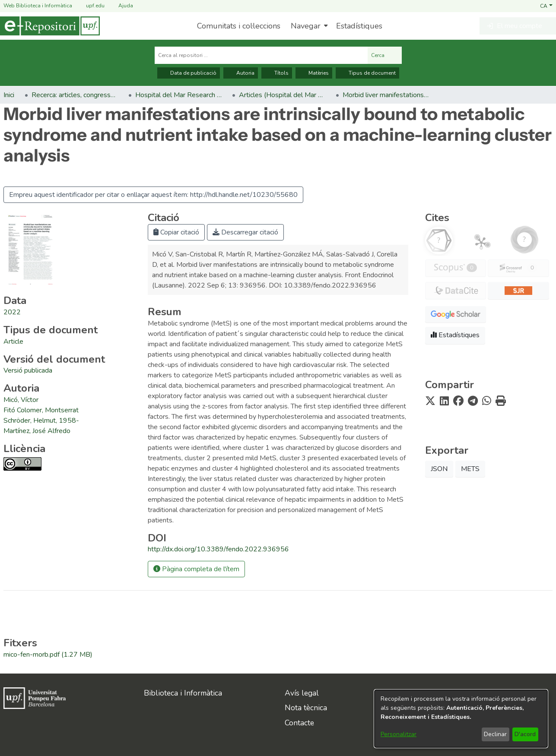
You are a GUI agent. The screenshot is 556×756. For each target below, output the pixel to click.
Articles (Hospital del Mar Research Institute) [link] (282, 95)
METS (470, 469)
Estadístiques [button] (455, 335)
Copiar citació (176, 232)
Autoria (241, 73)
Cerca (385, 55)
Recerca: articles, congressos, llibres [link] (75, 95)
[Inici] (50, 26)
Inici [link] (9, 95)
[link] (13, 342)
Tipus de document (367, 73)
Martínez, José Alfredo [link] (37, 431)
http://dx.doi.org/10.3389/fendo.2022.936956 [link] (218, 549)
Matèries (314, 73)
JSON (439, 469)
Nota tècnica (306, 708)
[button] (546, 6)
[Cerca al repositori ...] (261, 55)
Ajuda (121, 6)
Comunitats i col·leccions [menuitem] (239, 26)
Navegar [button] (306, 26)
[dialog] (461, 719)
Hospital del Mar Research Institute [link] (178, 95)
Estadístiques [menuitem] (359, 26)
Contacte (299, 723)
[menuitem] (308, 26)
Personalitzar (399, 734)
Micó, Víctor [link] (21, 400)
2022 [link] (12, 312)
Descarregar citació (245, 232)
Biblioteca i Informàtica (183, 693)
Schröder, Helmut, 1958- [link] (41, 421)
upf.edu (90, 6)
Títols (277, 73)
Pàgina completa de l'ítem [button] (196, 569)
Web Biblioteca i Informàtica (38, 6)
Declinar (495, 734)
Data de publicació (189, 73)
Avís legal (302, 693)
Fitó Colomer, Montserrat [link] (41, 410)
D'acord (525, 734)
